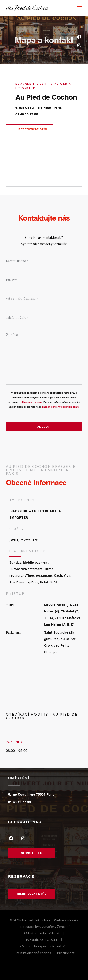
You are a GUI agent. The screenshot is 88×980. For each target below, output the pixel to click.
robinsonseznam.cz (31, 402)
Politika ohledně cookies (36, 953)
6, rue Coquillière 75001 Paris (49, 107)
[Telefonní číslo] (44, 317)
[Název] (44, 280)
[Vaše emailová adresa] (44, 298)
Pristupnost (66, 953)
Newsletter (32, 853)
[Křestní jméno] (44, 261)
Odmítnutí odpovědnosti (45, 934)
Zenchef (63, 927)
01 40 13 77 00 (27, 114)
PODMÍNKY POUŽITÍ (45, 940)
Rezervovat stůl (33, 129)
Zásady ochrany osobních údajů (45, 947)
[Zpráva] (44, 357)
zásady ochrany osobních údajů (60, 407)
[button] (79, 8)
